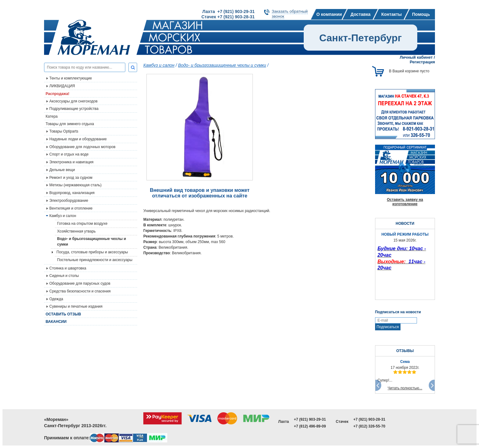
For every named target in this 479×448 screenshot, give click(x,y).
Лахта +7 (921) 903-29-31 (228, 11)
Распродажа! (58, 94)
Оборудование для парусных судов (80, 283)
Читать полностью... (405, 388)
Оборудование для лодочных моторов (82, 147)
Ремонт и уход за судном (71, 178)
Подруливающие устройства (74, 109)
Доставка (360, 14)
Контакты (392, 14)
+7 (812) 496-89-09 (310, 426)
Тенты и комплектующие (71, 78)
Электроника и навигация (71, 162)
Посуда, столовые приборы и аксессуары (92, 252)
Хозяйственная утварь (76, 231)
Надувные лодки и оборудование (78, 139)
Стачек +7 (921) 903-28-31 (228, 17)
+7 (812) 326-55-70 (369, 426)
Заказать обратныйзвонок (290, 14)
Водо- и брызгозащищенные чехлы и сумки (92, 242)
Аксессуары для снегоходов (73, 101)
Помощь (421, 14)
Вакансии (56, 322)
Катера (52, 116)
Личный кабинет (416, 57)
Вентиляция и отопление (71, 208)
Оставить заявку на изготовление (405, 202)
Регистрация (422, 62)
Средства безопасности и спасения (80, 291)
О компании (329, 14)
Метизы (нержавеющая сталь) (75, 185)
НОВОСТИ (405, 224)
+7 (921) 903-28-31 (369, 419)
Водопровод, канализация (72, 193)
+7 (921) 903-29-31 (310, 419)
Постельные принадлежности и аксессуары (95, 260)
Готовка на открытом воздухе (82, 224)
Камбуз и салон (159, 65)
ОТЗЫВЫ (405, 351)
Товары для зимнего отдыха (70, 124)
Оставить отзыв (63, 314)
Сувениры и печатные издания (76, 306)
